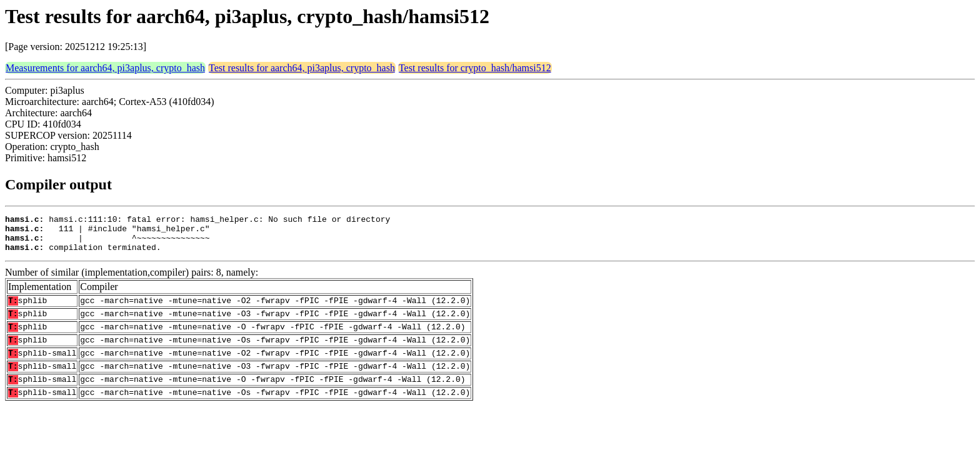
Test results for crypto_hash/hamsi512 (475, 68)
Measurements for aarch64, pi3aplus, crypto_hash (105, 68)
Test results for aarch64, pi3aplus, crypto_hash (302, 68)
